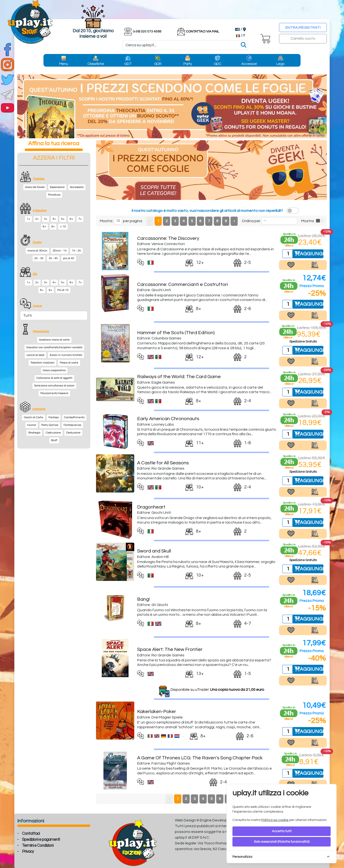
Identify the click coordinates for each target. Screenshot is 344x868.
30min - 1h (60, 251)
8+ (44, 227)
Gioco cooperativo (54, 370)
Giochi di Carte (34, 417)
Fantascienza (72, 425)
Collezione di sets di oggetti (54, 378)
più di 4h (69, 258)
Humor (32, 425)
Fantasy (54, 417)
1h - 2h (76, 251)
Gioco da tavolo (35, 187)
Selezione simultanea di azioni (54, 386)
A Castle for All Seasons (163, 463)
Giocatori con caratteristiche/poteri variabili (54, 347)
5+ (63, 219)
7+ (80, 219)
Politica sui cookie (275, 820)
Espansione (57, 187)
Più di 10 (63, 290)
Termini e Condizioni (38, 846)
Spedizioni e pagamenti (41, 840)
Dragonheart (151, 507)
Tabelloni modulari (42, 363)
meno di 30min (37, 251)
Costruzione (53, 433)
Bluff (54, 440)
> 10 (63, 227)
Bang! (143, 599)
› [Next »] (234, 221)
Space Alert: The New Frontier (170, 649)
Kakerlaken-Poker (157, 712)
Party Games (50, 425)
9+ (53, 227)
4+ (54, 219)
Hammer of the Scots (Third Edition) (176, 333)
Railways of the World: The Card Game (179, 377)
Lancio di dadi (35, 355)
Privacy (28, 852)
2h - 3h (39, 258)
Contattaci (31, 834)
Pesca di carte (69, 363)
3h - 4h (53, 258)
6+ (71, 219)
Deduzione (73, 433)
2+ (37, 219)
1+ (28, 219)
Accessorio (77, 187)
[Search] (185, 45)
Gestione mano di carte (54, 340)
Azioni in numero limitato (66, 355)
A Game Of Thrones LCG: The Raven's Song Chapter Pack (200, 758)
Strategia (34, 433)
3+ (46, 219)
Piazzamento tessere (54, 393)
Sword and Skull (154, 551)
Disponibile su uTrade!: (217, 690)
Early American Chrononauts (168, 419)
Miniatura (54, 195)
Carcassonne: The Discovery (168, 238)
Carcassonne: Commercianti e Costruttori (183, 284)
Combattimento (74, 417)
